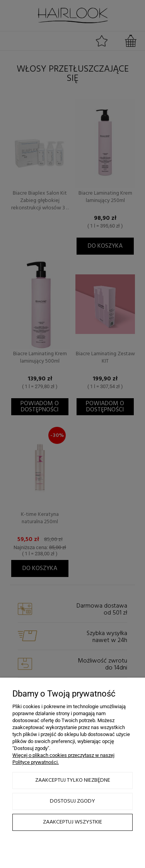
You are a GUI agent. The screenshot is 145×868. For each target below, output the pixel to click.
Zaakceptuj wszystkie (72, 822)
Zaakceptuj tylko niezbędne (73, 780)
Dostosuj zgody (72, 801)
